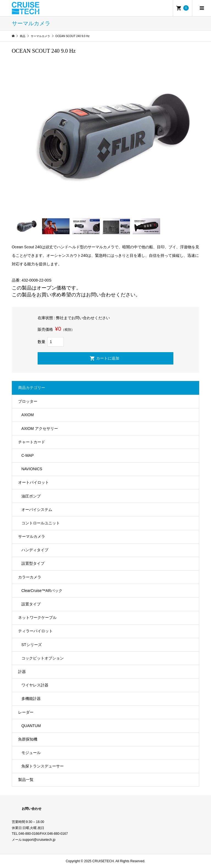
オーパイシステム (37, 510)
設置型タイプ (33, 563)
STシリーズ (32, 645)
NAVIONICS (32, 469)
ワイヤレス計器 (35, 685)
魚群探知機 (28, 739)
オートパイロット (34, 482)
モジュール (31, 753)
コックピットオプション (43, 658)
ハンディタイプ (35, 550)
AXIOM (28, 415)
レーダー (26, 712)
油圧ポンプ (31, 496)
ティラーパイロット (35, 631)
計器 (22, 672)
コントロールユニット (41, 523)
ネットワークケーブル (37, 617)
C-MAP (28, 455)
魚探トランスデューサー (43, 766)
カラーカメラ (30, 577)
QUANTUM (31, 726)
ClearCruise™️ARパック (42, 591)
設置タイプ (31, 604)
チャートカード (32, 442)
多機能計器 (31, 699)
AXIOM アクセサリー (40, 429)
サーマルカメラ (32, 536)
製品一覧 (26, 780)
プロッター (28, 401)
